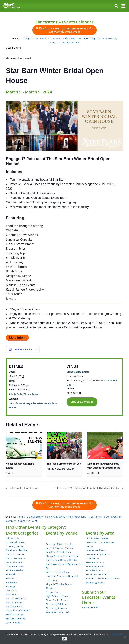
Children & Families (17, 550)
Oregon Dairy (53, 592)
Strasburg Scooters (56, 608)
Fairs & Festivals (15, 566)
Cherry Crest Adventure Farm (62, 556)
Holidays (11, 586)
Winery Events (14, 623)
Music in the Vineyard (18, 610)
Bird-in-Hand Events (97, 538)
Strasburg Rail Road (57, 604)
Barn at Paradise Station (59, 548)
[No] (125, 637)
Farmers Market (15, 570)
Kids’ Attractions (72, 38)
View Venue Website (82, 402)
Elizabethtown (31, 394)
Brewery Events (15, 546)
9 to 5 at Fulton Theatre (23, 488)
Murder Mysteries (16, 598)
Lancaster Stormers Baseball (62, 576)
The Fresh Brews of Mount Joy (64, 464)
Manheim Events (95, 562)
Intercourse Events (96, 550)
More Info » (17, 338)
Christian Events (15, 554)
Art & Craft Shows (16, 542)
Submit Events (90, 608)
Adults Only (16, 394)
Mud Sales (12, 594)
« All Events (13, 48)
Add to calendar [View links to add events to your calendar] (23, 350)
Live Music (12, 590)
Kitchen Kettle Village (58, 572)
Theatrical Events (16, 618)
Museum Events (15, 602)
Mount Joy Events (95, 566)
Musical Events (14, 607)
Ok (64, 639)
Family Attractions (50, 38)
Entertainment (14, 562)
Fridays (10, 578)
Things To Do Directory (30, 517)
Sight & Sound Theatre (58, 596)
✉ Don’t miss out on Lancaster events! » (64, 30)
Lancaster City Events (98, 554)
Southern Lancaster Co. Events (103, 578)
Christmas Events (16, 558)
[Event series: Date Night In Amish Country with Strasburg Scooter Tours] (98, 473)
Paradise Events (95, 570)
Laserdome (52, 580)
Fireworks (11, 574)
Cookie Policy (116, 634)
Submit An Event (70, 42)
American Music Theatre (59, 544)
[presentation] (24, 446)
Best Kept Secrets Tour (58, 552)
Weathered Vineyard (57, 612)
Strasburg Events (95, 582)
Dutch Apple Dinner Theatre (62, 560)
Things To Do (30, 38)
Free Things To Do (94, 38)
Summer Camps (15, 614)
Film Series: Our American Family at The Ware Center (87, 488)
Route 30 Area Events (98, 574)
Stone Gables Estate (78, 372)
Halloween (12, 582)
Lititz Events (92, 558)
